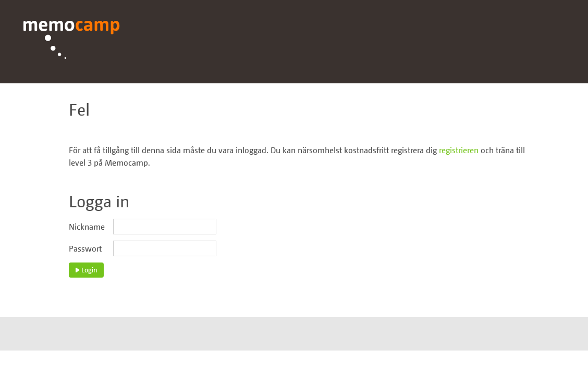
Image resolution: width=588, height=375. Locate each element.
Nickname (87, 227)
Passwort (85, 248)
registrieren (459, 150)
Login (87, 270)
